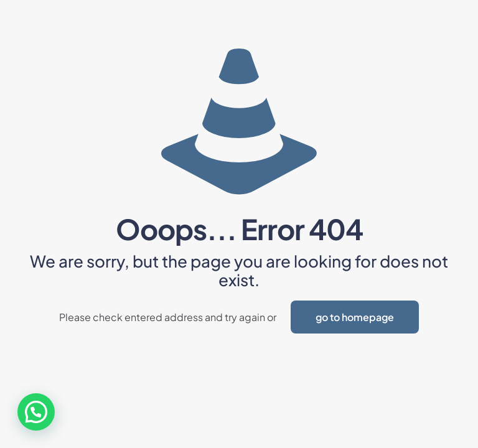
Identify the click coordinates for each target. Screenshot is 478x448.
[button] (36, 412)
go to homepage (355, 317)
